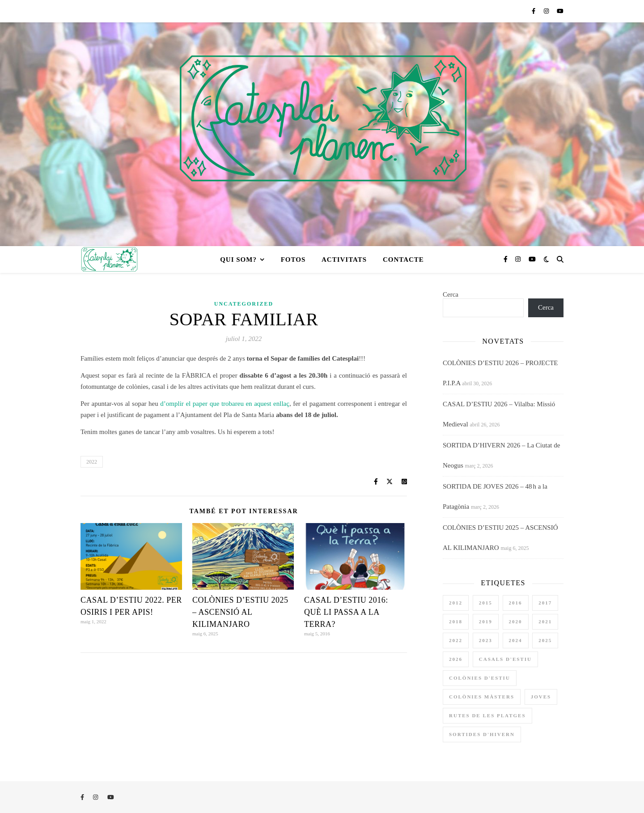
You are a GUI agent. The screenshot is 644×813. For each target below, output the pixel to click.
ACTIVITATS (344, 260)
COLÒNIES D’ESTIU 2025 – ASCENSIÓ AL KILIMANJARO (240, 612)
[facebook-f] (534, 11)
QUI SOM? (238, 260)
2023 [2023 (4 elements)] (486, 640)
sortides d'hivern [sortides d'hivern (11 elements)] (482, 734)
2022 (92, 462)
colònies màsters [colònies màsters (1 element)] (482, 697)
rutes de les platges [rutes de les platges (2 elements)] (487, 715)
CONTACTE (403, 260)
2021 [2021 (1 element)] (545, 621)
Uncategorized (244, 304)
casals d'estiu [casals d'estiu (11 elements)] (505, 659)
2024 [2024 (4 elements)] (516, 640)
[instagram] (547, 11)
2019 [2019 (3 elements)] (486, 621)
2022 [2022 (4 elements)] (456, 640)
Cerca (451, 294)
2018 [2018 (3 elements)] (456, 621)
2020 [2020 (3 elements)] (516, 621)
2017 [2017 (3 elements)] (545, 603)
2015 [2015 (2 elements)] (486, 603)
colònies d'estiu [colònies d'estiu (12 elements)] (480, 678)
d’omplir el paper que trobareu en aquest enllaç (225, 404)
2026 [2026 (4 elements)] (456, 659)
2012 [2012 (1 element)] (456, 603)
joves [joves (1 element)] (541, 697)
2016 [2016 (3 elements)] (516, 603)
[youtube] (560, 11)
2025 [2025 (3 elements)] (545, 640)
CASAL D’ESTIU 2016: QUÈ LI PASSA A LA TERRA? (346, 612)
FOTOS (293, 260)
